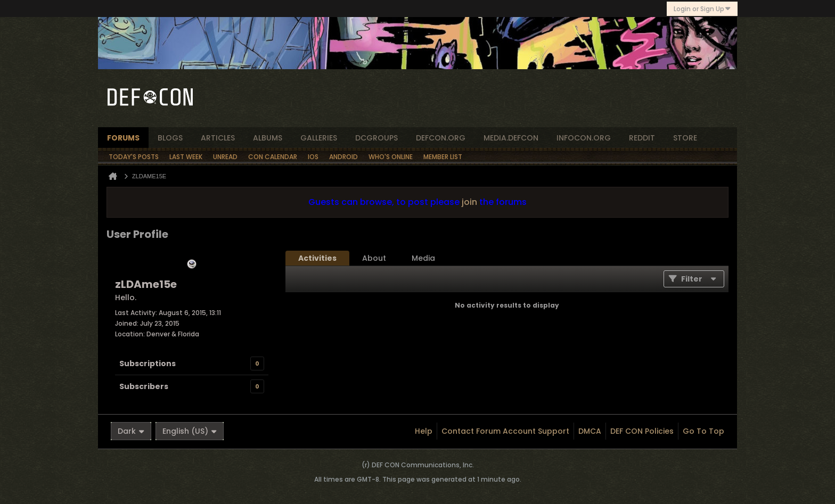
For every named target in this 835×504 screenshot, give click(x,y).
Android (343, 157)
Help (424, 431)
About (374, 258)
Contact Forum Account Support (505, 431)
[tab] (317, 258)
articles (218, 138)
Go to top (703, 431)
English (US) (190, 431)
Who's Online (391, 157)
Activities (317, 258)
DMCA (590, 431)
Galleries (319, 138)
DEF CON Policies (642, 431)
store (685, 138)
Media (423, 258)
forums (123, 138)
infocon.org (584, 138)
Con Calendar (273, 157)
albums (268, 138)
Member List (443, 157)
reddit (642, 138)
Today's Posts (134, 157)
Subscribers (144, 386)
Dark (131, 431)
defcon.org (441, 138)
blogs (170, 138)
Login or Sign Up (702, 9)
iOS (313, 157)
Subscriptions (148, 363)
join (469, 202)
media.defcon (511, 138)
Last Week (186, 157)
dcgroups (376, 138)
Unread (225, 157)
